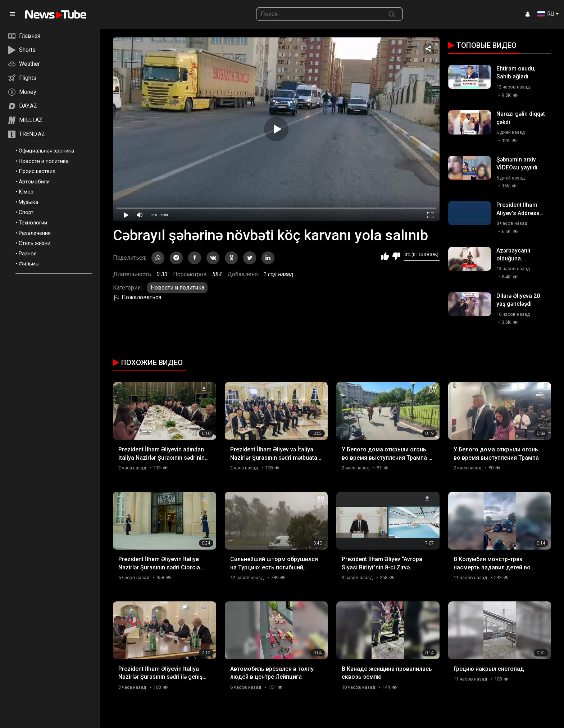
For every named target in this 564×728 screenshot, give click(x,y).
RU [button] (546, 14)
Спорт (26, 212)
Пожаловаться (137, 297)
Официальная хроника (46, 151)
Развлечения (35, 233)
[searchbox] (319, 14)
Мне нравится (385, 256)
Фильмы (29, 264)
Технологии (33, 223)
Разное (28, 254)
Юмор (26, 192)
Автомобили (34, 182)
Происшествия (37, 171)
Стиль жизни (35, 243)
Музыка (28, 202)
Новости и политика (44, 161)
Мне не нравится (396, 256)
